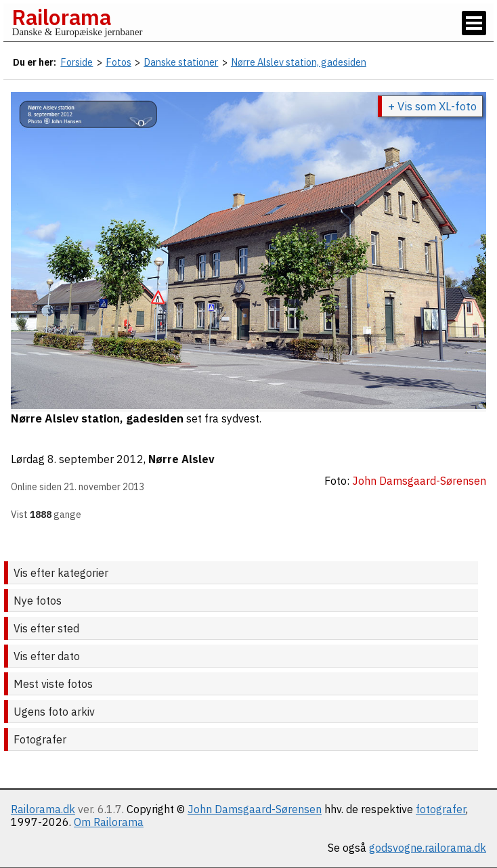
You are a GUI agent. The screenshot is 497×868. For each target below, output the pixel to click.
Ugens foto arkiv (54, 712)
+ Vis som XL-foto (432, 106)
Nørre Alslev (181, 459)
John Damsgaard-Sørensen (255, 809)
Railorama (61, 17)
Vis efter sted (46, 628)
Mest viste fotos (53, 684)
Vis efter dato (47, 656)
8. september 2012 (95, 459)
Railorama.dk (43, 809)
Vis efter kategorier (61, 573)
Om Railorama (109, 822)
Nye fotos (38, 601)
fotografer (441, 809)
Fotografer (40, 739)
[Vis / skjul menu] (474, 23)
